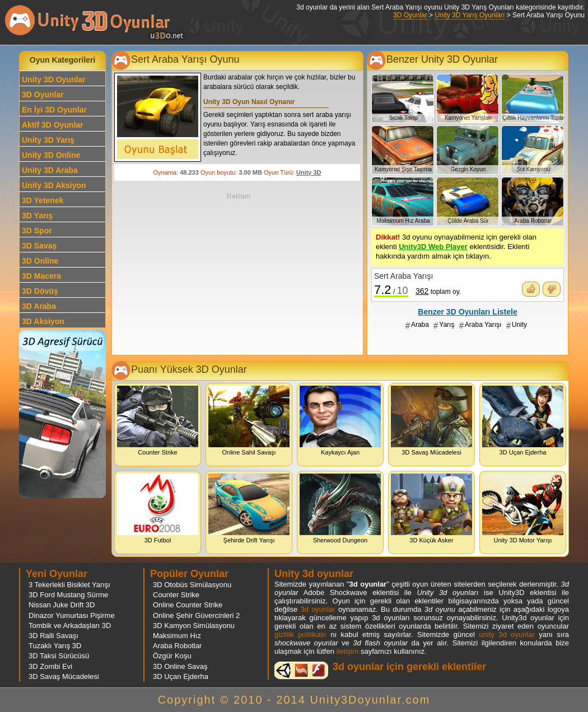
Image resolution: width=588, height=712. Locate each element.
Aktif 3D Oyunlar (53, 125)
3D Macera (41, 276)
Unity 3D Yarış (48, 140)
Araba (420, 325)
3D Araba (39, 306)
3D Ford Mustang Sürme (68, 595)
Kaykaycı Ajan (340, 421)
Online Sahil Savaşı (249, 421)
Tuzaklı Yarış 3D (55, 646)
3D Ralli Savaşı (53, 636)
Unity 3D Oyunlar (54, 79)
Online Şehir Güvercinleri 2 (196, 615)
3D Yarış (37, 216)
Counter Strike (158, 421)
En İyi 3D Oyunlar (54, 110)
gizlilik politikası (300, 634)
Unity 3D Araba (50, 170)
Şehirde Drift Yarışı (249, 509)
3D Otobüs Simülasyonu (192, 585)
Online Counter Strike (188, 605)
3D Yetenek (43, 200)
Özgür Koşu (172, 656)
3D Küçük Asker (431, 509)
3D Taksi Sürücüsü (59, 656)
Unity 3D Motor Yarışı (523, 509)
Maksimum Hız (177, 636)
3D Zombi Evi (50, 666)
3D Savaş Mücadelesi (431, 421)
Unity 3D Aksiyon (54, 185)
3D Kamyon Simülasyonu (194, 626)
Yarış (447, 325)
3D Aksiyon (43, 321)
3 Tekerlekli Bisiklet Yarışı (69, 585)
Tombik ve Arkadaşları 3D (70, 626)
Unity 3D (309, 172)
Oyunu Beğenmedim (552, 289)
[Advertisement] (239, 273)
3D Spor (37, 231)
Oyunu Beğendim (531, 289)
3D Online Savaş (180, 666)
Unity (519, 325)
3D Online (40, 261)
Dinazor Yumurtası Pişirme (72, 615)
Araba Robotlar (177, 646)
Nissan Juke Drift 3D (62, 605)
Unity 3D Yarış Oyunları (470, 15)
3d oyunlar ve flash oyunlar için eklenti (301, 670)
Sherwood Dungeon (340, 509)
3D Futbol (158, 509)
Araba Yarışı (483, 325)
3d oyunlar (318, 609)
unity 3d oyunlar (507, 634)
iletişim (348, 651)
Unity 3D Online (51, 155)
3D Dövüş (40, 291)
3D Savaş (39, 246)
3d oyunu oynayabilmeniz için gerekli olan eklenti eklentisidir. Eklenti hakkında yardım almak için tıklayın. (456, 247)
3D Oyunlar (410, 15)
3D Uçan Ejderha (523, 421)
